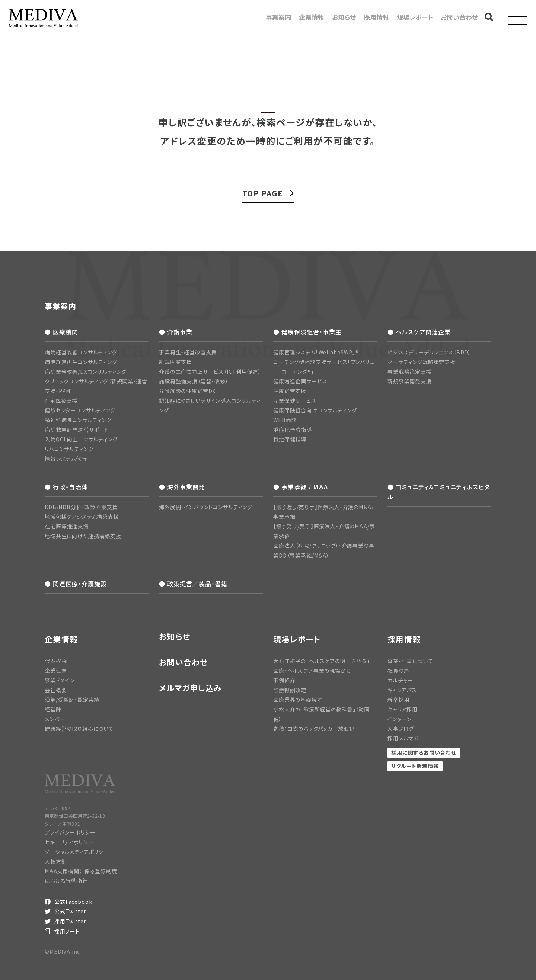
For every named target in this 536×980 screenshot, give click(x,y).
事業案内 (278, 17)
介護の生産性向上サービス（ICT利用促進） (210, 372)
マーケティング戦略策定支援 (422, 362)
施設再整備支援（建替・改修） (194, 381)
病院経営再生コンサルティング (81, 362)
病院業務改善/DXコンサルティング (86, 372)
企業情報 (312, 17)
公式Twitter (70, 911)
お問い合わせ (459, 17)
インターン (400, 719)
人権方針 (56, 861)
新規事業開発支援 (410, 381)
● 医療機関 (61, 332)
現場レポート (415, 17)
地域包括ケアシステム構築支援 (82, 517)
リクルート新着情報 (415, 766)
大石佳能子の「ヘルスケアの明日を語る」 (322, 661)
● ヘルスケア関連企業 (419, 332)
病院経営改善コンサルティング (81, 352)
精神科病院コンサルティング (78, 420)
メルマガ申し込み (190, 688)
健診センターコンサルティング (80, 410)
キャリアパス (402, 690)
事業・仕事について (410, 661)
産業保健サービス (295, 401)
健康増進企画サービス (300, 381)
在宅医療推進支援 (67, 526)
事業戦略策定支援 (410, 372)
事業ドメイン (60, 680)
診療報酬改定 (290, 690)
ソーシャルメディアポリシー (77, 852)
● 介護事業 (176, 332)
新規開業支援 (176, 362)
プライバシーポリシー (70, 832)
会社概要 (56, 690)
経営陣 (53, 709)
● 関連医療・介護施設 (76, 584)
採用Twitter (70, 921)
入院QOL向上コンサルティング (81, 439)
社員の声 (398, 671)
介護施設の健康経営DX (187, 391)
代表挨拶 (56, 661)
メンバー (55, 719)
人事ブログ (401, 729)
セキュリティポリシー (69, 842)
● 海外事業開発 (182, 487)
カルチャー (400, 680)
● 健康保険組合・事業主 (307, 332)
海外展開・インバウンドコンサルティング (206, 507)
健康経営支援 (290, 391)
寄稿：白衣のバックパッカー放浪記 (314, 729)
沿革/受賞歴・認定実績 (72, 700)
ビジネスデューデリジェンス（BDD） (429, 352)
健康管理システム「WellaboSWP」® (316, 352)
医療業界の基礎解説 (298, 700)
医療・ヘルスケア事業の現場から (312, 671)
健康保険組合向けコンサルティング (315, 410)
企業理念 (56, 671)
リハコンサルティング (69, 449)
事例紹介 (284, 680)
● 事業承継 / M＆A (301, 487)
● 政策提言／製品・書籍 (193, 584)
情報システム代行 (66, 459)
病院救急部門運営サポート (77, 430)
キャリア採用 (403, 709)
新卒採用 (398, 700)
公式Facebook (73, 902)
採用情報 (376, 17)
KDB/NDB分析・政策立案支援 (81, 507)
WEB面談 (285, 420)
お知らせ (344, 17)
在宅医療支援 (61, 401)
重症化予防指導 (293, 430)
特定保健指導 (290, 439)
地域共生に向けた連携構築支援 (83, 536)
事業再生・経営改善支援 (188, 352)
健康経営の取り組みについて (79, 729)
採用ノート (67, 931)
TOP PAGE (262, 193)
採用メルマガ (403, 738)
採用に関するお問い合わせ (424, 752)
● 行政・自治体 (66, 487)
